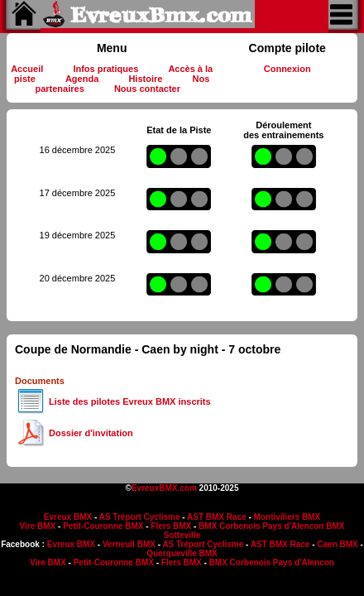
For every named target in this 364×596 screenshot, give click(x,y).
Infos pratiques (105, 69)
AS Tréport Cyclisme (140, 517)
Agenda (82, 79)
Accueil (27, 69)
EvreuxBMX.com (164, 488)
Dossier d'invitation (91, 433)
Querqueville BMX (182, 553)
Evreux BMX (68, 517)
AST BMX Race (217, 517)
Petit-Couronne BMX (103, 526)
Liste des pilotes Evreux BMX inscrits (130, 401)
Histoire (145, 79)
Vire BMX (38, 526)
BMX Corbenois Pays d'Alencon (261, 526)
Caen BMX (337, 544)
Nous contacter (147, 89)
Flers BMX (171, 526)
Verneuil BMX (129, 544)
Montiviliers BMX (287, 517)
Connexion (287, 69)
